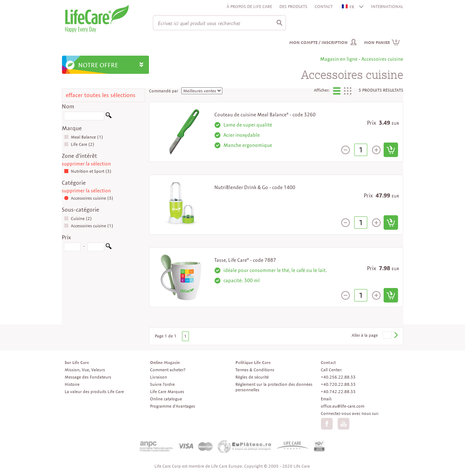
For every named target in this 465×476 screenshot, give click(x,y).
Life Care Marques (167, 391)
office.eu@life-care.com (343, 406)
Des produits (293, 6)
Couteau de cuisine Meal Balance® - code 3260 (265, 115)
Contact (324, 6)
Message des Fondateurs (88, 377)
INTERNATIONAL (387, 6)
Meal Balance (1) (84, 137)
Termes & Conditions (255, 370)
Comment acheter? (168, 370)
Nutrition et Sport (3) (88, 171)
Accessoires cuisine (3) (89, 198)
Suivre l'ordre (162, 384)
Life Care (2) (79, 144)
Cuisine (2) (78, 218)
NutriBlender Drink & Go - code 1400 (255, 187)
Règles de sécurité (252, 377)
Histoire (72, 384)
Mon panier (382, 42)
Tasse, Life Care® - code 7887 (245, 260)
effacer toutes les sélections (101, 95)
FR (348, 7)
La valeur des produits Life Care (94, 391)
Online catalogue (166, 399)
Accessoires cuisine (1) (89, 226)
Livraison (159, 377)
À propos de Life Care (249, 6)
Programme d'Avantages (173, 406)
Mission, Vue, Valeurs (85, 370)
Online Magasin (165, 362)
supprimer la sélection (86, 164)
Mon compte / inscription (318, 42)
